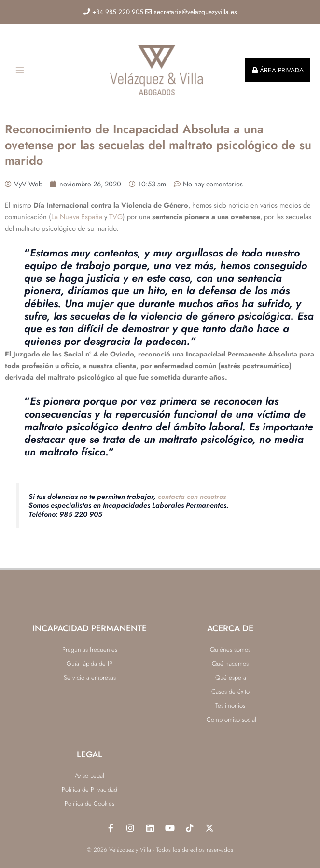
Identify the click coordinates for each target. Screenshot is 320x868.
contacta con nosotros (192, 500)
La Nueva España (77, 221)
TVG (116, 221)
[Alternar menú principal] (20, 72)
